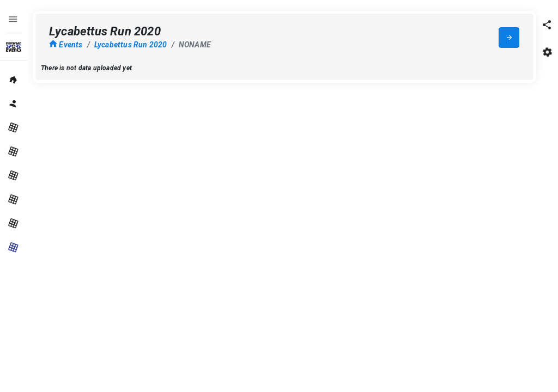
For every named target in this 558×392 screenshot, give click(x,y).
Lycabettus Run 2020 (131, 45)
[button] (547, 24)
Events (66, 45)
